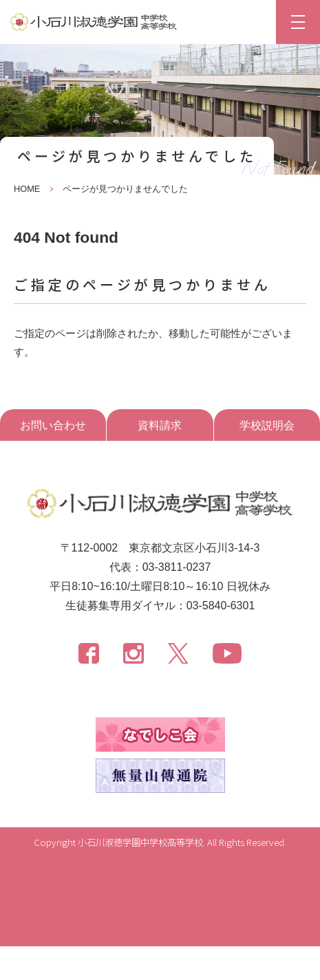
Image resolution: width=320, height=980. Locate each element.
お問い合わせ (53, 425)
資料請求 (160, 425)
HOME (27, 189)
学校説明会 (267, 425)
